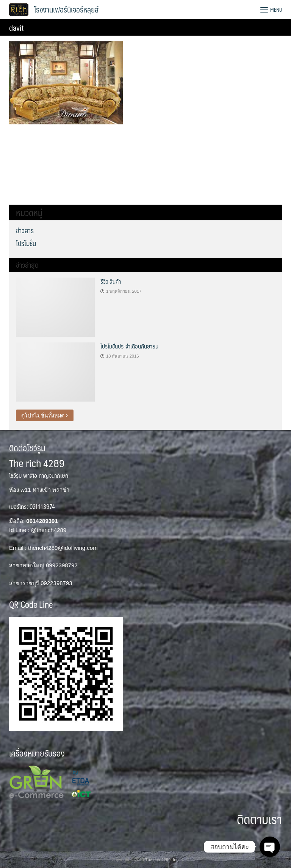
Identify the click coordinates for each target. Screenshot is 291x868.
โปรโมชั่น (26, 243)
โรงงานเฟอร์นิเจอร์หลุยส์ (66, 9)
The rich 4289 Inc (162, 860)
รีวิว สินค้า (111, 281)
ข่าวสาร (25, 230)
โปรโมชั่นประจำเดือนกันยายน (129, 346)
